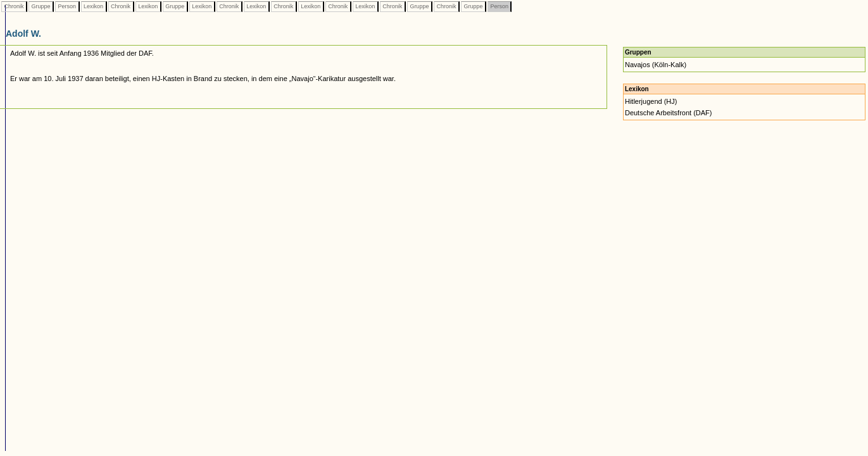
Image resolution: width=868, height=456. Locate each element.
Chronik (14, 6)
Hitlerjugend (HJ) (651, 101)
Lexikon (94, 6)
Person (67, 6)
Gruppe (41, 6)
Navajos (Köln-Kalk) (656, 65)
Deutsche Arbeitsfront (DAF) (669, 113)
